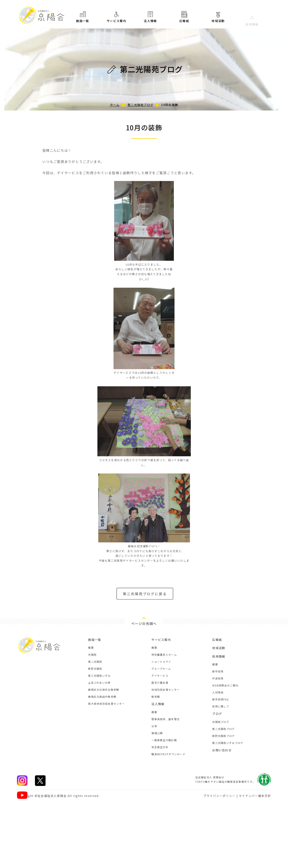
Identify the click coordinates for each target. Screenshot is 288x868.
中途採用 (218, 678)
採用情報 (219, 656)
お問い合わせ (222, 750)
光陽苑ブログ (221, 722)
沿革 (154, 726)
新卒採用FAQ (220, 699)
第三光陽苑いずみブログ (228, 743)
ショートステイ (161, 662)
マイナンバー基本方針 (255, 796)
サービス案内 (116, 17)
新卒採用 (218, 671)
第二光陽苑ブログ (140, 105)
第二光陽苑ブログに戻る (145, 597)
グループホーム (161, 669)
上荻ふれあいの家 (99, 683)
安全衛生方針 (160, 747)
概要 (91, 648)
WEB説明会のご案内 (225, 685)
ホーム (115, 105)
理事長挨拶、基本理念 (165, 719)
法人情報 (150, 19)
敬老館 (156, 697)
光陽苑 (92, 655)
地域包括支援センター (165, 690)
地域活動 (219, 648)
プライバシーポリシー (219, 796)
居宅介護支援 (160, 683)
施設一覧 (83, 17)
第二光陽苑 (95, 662)
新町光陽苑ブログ (223, 736)
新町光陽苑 (95, 669)
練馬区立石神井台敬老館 (104, 690)
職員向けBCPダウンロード (168, 754)
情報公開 (157, 733)
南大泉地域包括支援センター (106, 704)
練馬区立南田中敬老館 (102, 697)
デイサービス (160, 676)
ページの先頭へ (144, 623)
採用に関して (221, 706)
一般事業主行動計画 (164, 740)
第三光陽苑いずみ (99, 676)
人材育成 (218, 692)
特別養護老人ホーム (164, 655)
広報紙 (184, 21)
